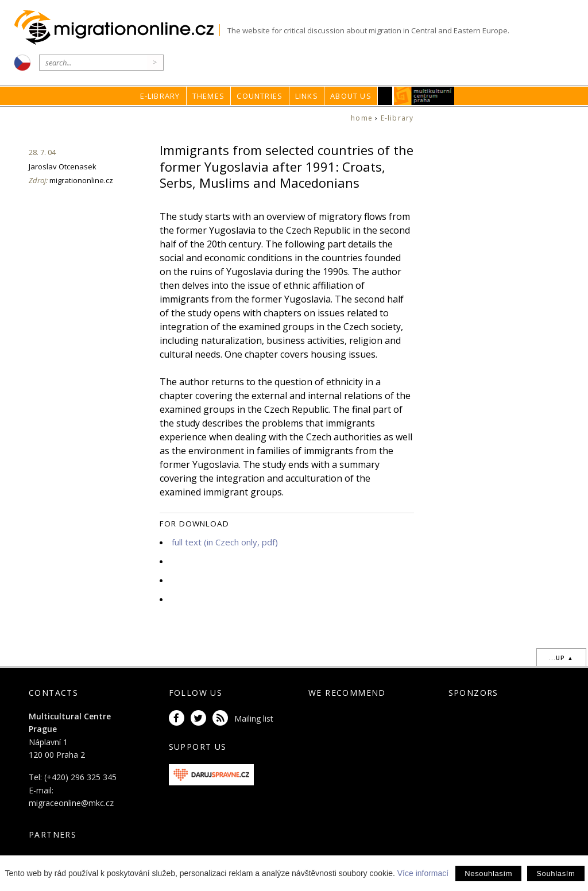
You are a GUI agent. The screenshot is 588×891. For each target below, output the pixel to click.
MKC (424, 96)
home (362, 118)
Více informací (423, 873)
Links (307, 96)
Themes (208, 96)
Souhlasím (556, 873)
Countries (260, 96)
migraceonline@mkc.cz (71, 803)
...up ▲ (561, 658)
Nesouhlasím (488, 873)
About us (351, 96)
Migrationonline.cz (117, 28)
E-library (160, 96)
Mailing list (254, 718)
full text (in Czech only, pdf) (225, 542)
